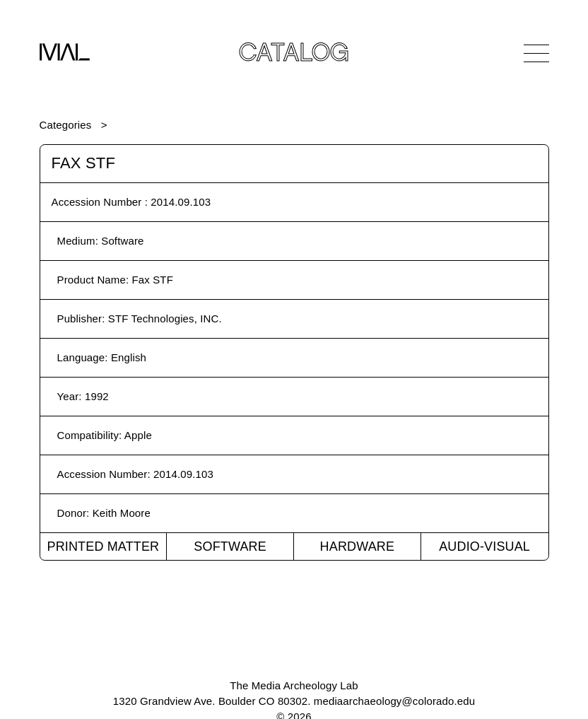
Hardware (358, 546)
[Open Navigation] (536, 53)
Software (230, 546)
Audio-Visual (484, 546)
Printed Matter (103, 546)
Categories (66, 125)
